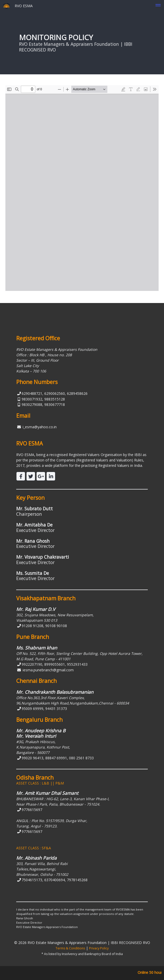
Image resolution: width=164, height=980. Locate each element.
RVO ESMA (18, 6)
